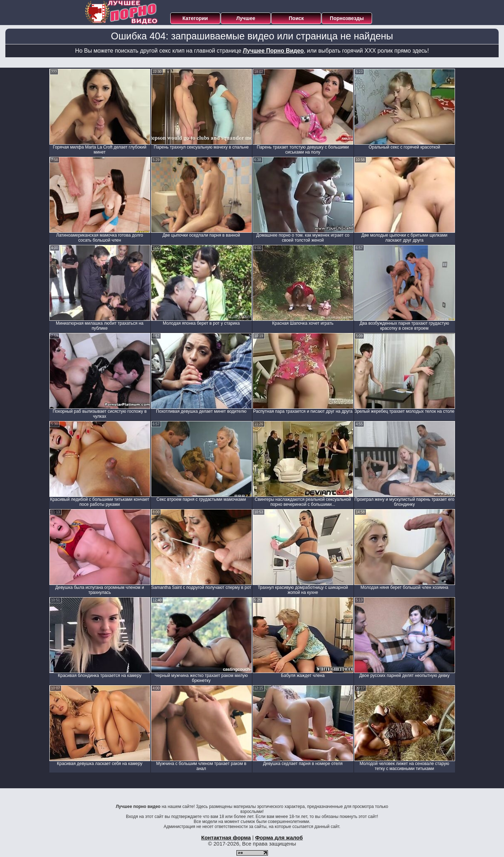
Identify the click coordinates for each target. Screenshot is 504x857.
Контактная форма (226, 837)
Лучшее (246, 18)
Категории (195, 18)
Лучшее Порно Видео (273, 51)
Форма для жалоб (279, 837)
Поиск (296, 18)
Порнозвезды (347, 18)
